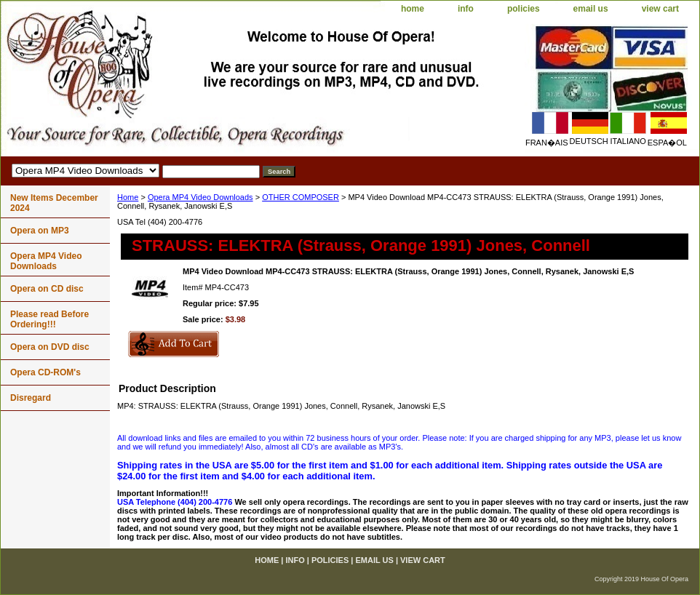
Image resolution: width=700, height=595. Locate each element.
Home (128, 197)
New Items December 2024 (54, 203)
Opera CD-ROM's (45, 372)
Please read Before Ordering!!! (49, 319)
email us (591, 9)
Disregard (31, 398)
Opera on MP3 (40, 231)
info (466, 9)
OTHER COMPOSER (301, 197)
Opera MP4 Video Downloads (200, 197)
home (413, 9)
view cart (660, 9)
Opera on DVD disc (50, 347)
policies (524, 9)
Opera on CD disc (47, 289)
